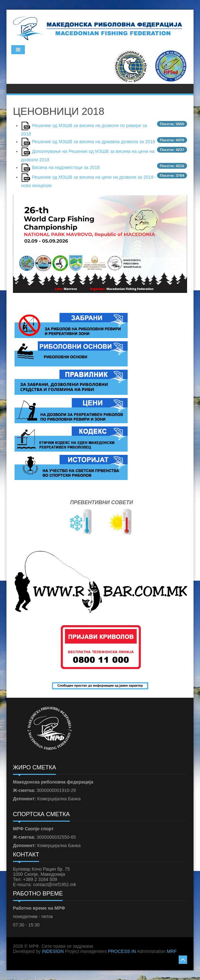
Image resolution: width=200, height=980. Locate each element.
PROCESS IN (122, 951)
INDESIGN (53, 951)
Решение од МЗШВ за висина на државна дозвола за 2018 (94, 142)
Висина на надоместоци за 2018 (66, 167)
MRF (172, 951)
